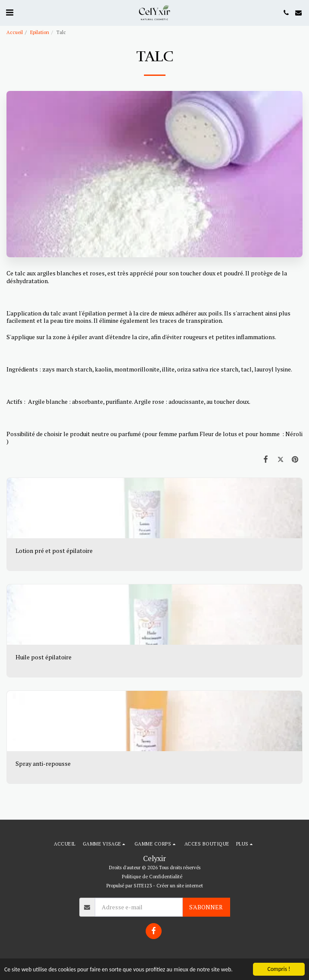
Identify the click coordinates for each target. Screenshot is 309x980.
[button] (9, 12)
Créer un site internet (180, 885)
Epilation (40, 32)
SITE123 (143, 885)
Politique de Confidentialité (152, 876)
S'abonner (206, 907)
